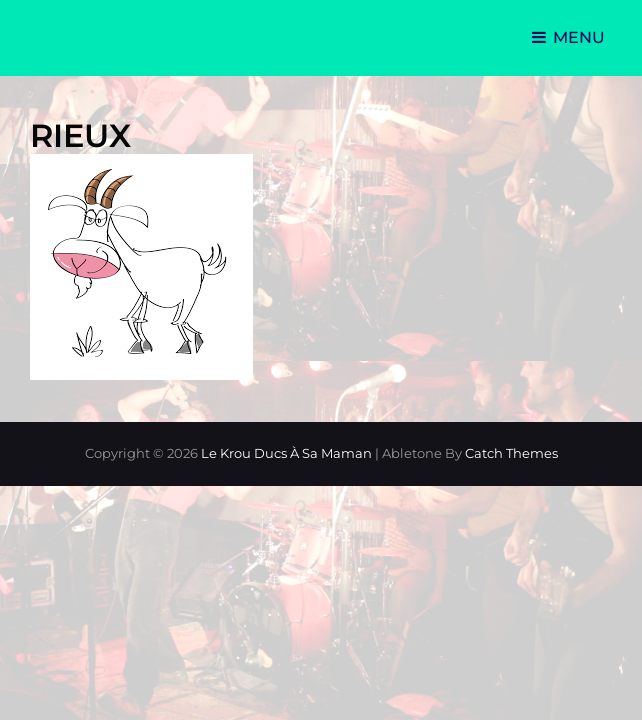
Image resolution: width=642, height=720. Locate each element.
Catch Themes (511, 453)
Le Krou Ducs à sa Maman (286, 453)
